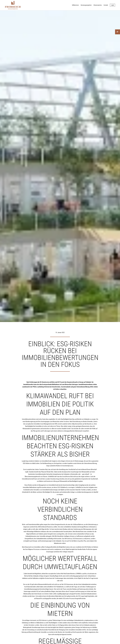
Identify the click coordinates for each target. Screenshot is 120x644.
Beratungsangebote (86, 5)
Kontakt (106, 5)
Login (112, 5)
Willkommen (75, 5)
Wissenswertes (98, 5)
